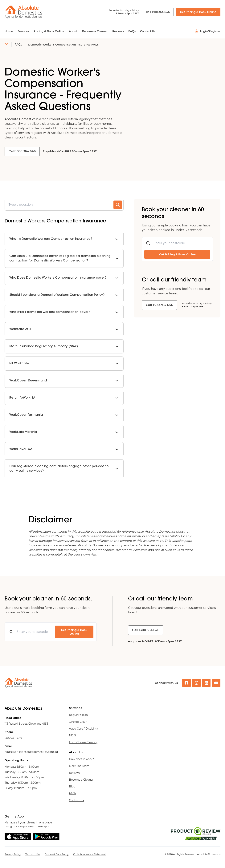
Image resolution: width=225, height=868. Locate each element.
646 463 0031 (13, 738)
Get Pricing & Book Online (198, 12)
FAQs (18, 45)
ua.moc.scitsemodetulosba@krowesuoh (31, 752)
